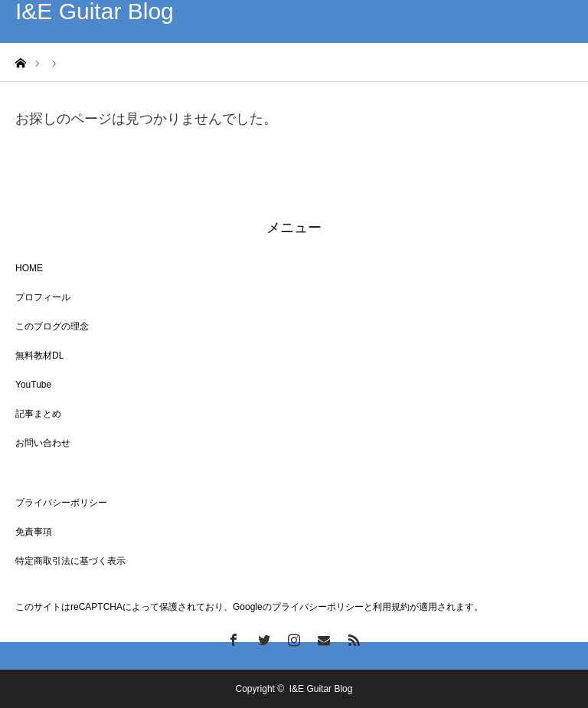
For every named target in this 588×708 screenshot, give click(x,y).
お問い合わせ (43, 443)
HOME (29, 268)
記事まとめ (38, 414)
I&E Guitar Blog (95, 11)
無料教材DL (39, 356)
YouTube (33, 385)
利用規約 (391, 607)
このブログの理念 (52, 326)
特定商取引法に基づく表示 (70, 561)
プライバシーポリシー (61, 503)
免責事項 (34, 532)
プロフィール (43, 297)
